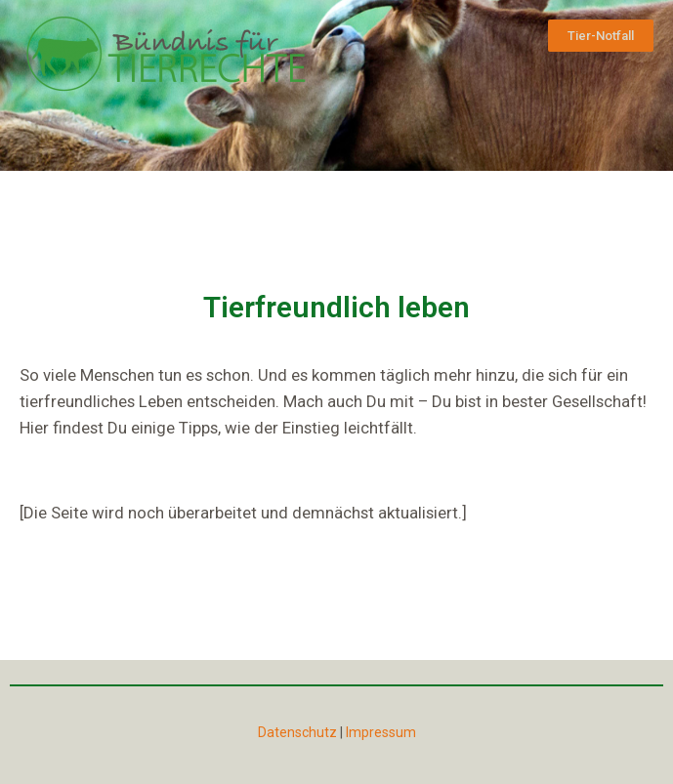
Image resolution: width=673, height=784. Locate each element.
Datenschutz (297, 732)
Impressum (381, 732)
